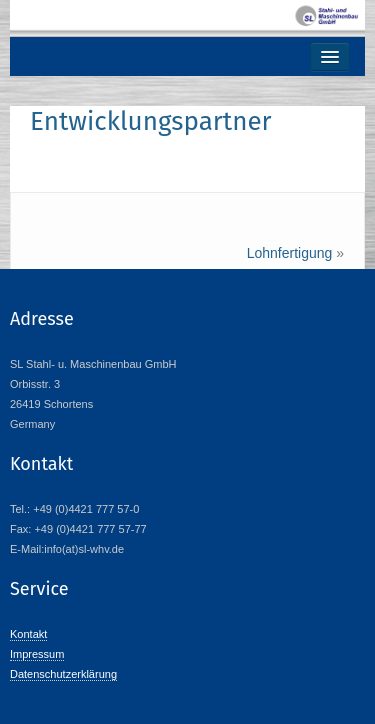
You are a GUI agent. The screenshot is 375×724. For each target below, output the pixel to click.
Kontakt (28, 634)
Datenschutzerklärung (63, 674)
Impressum (37, 654)
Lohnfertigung (290, 253)
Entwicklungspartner (151, 121)
